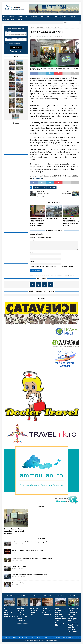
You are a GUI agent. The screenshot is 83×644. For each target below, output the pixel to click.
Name (31, 252)
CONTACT (19, 19)
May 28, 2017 (16, 544)
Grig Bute (45, 36)
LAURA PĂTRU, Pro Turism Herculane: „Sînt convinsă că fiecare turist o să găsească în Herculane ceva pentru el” (37, 223)
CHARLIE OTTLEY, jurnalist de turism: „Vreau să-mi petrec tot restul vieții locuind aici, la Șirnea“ (71, 222)
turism (43, 188)
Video (17, 123)
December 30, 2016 (36, 36)
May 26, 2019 (16, 552)
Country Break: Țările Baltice (20, 566)
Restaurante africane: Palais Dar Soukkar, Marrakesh (27, 550)
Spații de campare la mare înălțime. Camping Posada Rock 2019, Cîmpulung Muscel (60, 617)
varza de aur (52, 188)
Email (31, 257)
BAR (26, 16)
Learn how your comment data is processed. (62, 275)
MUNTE (43, 16)
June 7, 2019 (16, 568)
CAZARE (20, 16)
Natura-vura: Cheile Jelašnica (20, 583)
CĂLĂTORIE (12, 16)
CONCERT (50, 16)
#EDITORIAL (53, 36)
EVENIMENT (65, 16)
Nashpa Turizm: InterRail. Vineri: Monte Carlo (9, 612)
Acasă (5, 16)
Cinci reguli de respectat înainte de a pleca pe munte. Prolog (30, 575)
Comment (32, 240)
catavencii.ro (37, 178)
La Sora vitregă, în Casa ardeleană (47, 611)
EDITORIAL (73, 16)
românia (36, 188)
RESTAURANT (34, 16)
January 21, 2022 (16, 576)
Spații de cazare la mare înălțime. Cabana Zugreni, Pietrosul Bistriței (32, 558)
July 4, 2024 (15, 585)
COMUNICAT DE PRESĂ (9, 19)
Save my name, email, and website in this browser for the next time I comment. (52, 266)
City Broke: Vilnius (52, 218)
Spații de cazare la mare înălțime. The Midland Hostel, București (22, 614)
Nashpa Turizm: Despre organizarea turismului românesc (14, 531)
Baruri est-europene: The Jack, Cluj (34, 611)
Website (32, 262)
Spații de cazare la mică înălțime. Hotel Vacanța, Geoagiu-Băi (30, 542)
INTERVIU (57, 16)
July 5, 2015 (15, 560)
